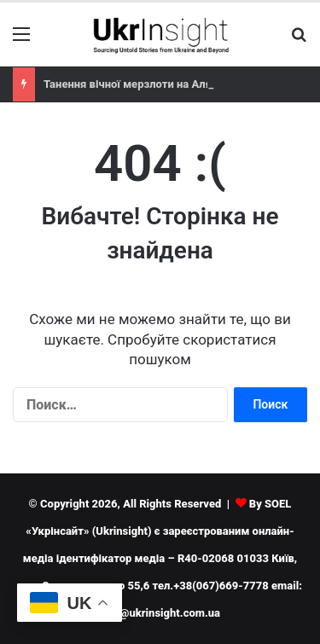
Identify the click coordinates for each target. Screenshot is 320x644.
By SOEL (271, 504)
